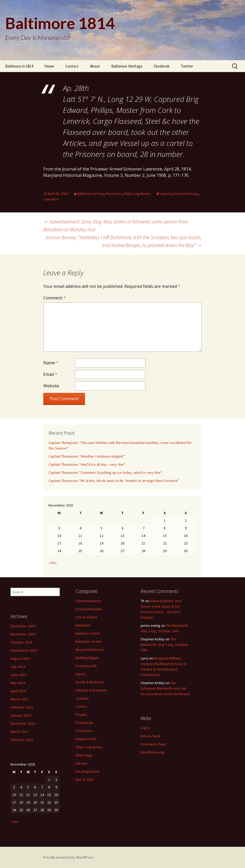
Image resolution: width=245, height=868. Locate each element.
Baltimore (83, 625)
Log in (145, 728)
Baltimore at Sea (91, 194)
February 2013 (22, 740)
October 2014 (21, 642)
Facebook (162, 66)
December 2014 (23, 626)
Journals (82, 698)
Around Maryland (89, 609)
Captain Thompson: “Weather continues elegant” (87, 456)
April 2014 (18, 691)
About (95, 66)
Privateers (114, 194)
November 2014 (23, 634)
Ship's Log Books (137, 194)
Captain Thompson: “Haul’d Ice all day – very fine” (87, 464)
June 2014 (18, 675)
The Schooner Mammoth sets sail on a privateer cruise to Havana (165, 688)
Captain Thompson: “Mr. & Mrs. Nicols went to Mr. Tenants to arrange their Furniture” (114, 481)
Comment (55, 298)
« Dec (53, 563)
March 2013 (19, 732)
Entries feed (150, 736)
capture (166, 194)
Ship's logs (84, 755)
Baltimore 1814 (87, 633)
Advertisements (88, 601)
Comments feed (153, 744)
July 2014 (18, 667)
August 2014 (20, 658)
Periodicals (84, 723)
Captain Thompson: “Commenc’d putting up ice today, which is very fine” (105, 473)
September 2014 (24, 650)
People (81, 715)
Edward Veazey (186, 194)
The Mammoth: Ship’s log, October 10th (164, 645)
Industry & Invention (91, 690)
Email (50, 374)
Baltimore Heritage (127, 66)
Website (51, 386)
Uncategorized (87, 771)
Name (51, 363)
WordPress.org (153, 752)
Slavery (81, 763)
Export (81, 674)
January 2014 (21, 715)
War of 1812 (85, 779)
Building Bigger (87, 658)
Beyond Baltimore (90, 650)
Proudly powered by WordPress (68, 857)
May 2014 (18, 683)
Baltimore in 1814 (19, 66)
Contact (72, 66)
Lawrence (51, 199)
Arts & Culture (86, 617)
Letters (81, 706)
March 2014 (19, 699)
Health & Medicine (90, 682)
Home (49, 66)
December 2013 (23, 723)
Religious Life (86, 739)
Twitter (187, 66)
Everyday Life (86, 666)
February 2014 (22, 707)
